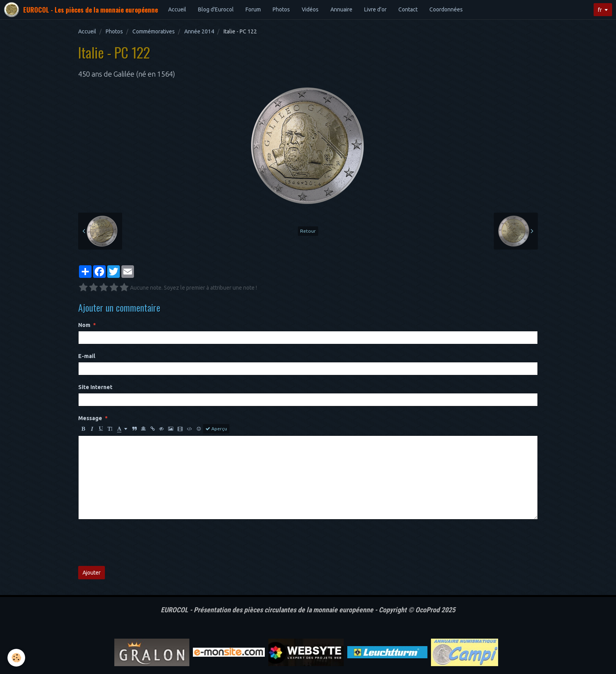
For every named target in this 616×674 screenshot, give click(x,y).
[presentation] (138, 543)
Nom (84, 325)
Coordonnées (446, 9)
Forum (253, 9)
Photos (281, 9)
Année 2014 (199, 31)
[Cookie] (17, 658)
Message (90, 418)
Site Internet (95, 387)
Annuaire (341, 9)
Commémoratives (154, 31)
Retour (308, 231)
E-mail (87, 356)
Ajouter (92, 573)
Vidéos (310, 9)
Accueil (177, 9)
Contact (408, 9)
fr (600, 10)
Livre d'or (375, 9)
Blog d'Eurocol (216, 9)
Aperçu (216, 429)
